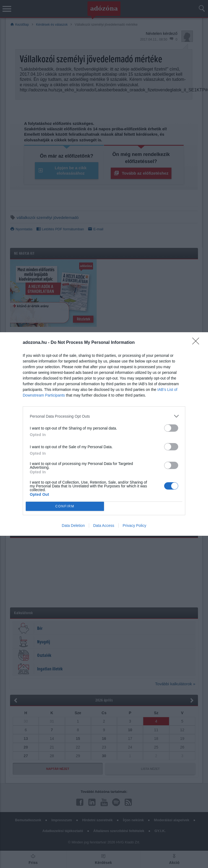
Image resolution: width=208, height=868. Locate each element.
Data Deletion (73, 526)
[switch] (171, 428)
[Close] (197, 343)
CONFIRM (65, 506)
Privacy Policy (134, 526)
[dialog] (104, 434)
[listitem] (104, 416)
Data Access (104, 526)
